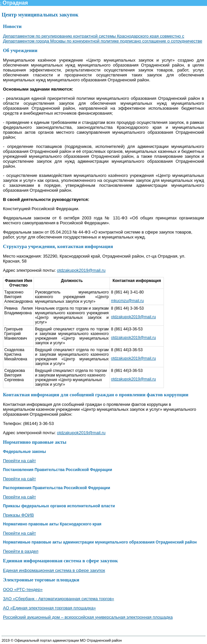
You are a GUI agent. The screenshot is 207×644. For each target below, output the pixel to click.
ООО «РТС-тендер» (23, 589)
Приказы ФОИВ (18, 515)
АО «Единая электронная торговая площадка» (49, 608)
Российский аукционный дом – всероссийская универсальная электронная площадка (88, 617)
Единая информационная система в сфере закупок (54, 570)
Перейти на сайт (19, 461)
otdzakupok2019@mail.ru (81, 270)
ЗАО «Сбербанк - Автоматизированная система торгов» (59, 599)
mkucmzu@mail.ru (127, 301)
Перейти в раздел (21, 551)
